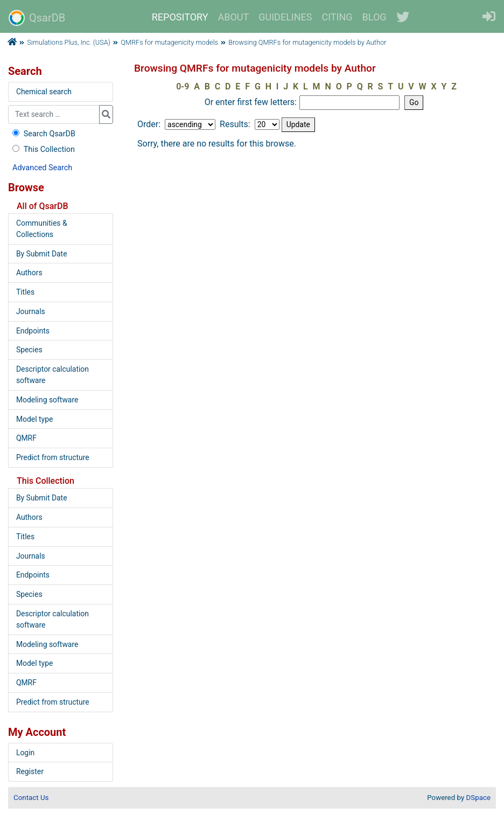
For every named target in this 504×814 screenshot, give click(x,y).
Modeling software (47, 400)
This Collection (43, 149)
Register (30, 771)
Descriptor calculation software (52, 375)
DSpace (478, 798)
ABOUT (234, 17)
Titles (25, 292)
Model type (34, 419)
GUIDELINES (285, 17)
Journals (31, 311)
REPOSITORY (180, 17)
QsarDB (37, 18)
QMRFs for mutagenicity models (169, 42)
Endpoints (33, 331)
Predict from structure (53, 457)
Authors (29, 273)
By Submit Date (42, 254)
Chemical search (44, 92)
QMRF (26, 438)
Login (25, 753)
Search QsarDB (43, 134)
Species (29, 350)
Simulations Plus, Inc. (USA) (69, 42)
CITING (337, 17)
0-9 (183, 86)
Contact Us (31, 798)
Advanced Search (42, 168)
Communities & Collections (42, 229)
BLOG (374, 17)
